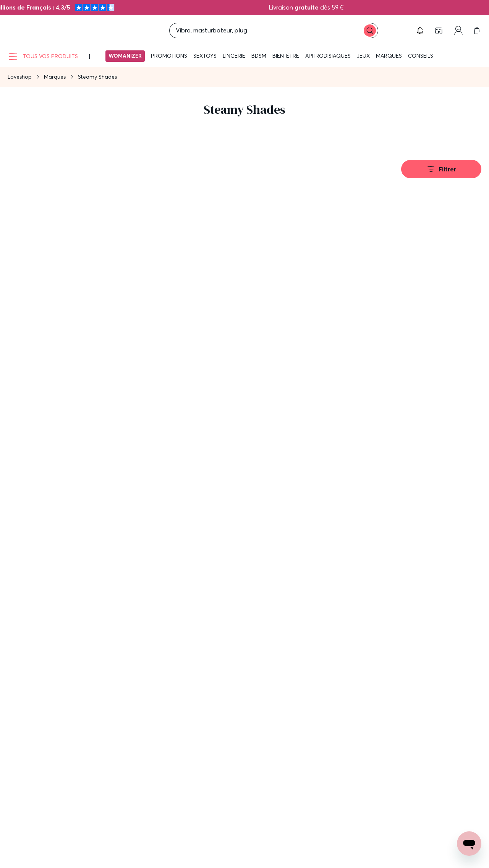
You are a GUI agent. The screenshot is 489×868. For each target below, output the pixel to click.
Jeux (363, 56)
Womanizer (125, 56)
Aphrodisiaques (328, 56)
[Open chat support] (469, 844)
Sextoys (205, 56)
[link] (439, 31)
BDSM (259, 56)
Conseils (421, 56)
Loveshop (20, 77)
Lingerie (234, 56)
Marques (389, 56)
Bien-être (286, 56)
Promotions (169, 56)
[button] (420, 31)
